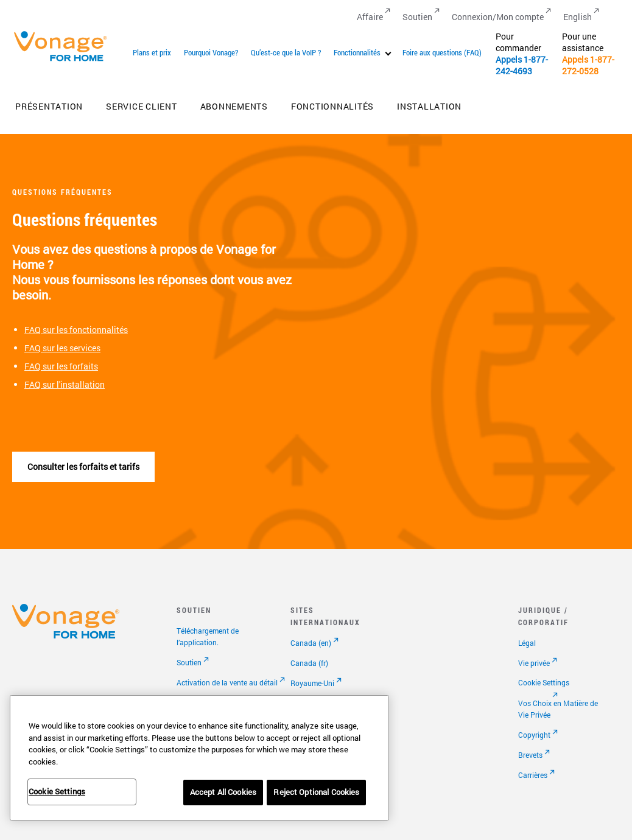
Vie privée (534, 663)
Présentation (49, 106)
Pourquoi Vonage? (211, 52)
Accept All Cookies (223, 792)
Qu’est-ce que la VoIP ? (286, 52)
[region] (199, 758)
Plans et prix (152, 52)
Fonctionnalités (357, 52)
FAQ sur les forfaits (61, 366)
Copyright (534, 735)
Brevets (530, 755)
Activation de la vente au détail (227, 682)
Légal (527, 643)
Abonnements (234, 106)
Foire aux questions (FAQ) (442, 52)
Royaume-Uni (312, 683)
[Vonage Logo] (66, 61)
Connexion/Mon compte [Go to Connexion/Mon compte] (498, 17)
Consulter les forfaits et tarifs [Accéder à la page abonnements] (83, 467)
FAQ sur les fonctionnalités (76, 330)
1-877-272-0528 (588, 65)
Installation (429, 106)
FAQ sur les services (62, 348)
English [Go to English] (578, 17)
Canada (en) (311, 643)
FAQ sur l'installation (65, 384)
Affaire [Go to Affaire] (370, 17)
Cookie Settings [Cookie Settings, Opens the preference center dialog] (57, 791)
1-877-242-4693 (522, 65)
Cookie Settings (544, 682)
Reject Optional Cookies (316, 792)
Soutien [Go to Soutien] (417, 17)
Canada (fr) (309, 663)
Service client (142, 106)
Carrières (533, 775)
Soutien (189, 662)
